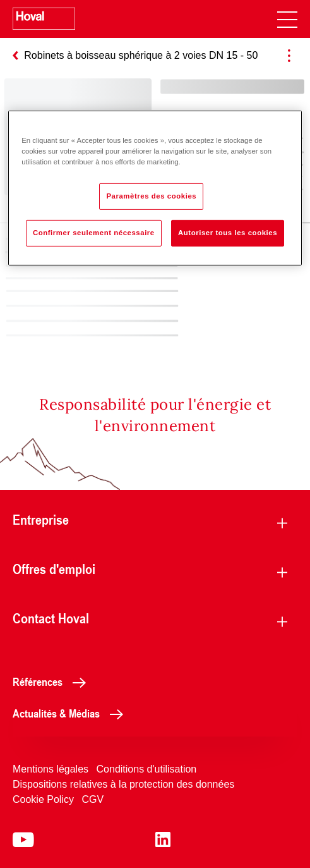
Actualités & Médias (71, 713)
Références (53, 682)
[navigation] (287, 19)
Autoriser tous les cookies (228, 233)
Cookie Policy (43, 799)
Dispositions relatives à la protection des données (123, 784)
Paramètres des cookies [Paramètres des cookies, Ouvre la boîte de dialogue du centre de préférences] (151, 196)
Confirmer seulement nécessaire (94, 233)
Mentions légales (51, 769)
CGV (92, 799)
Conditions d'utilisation (147, 769)
